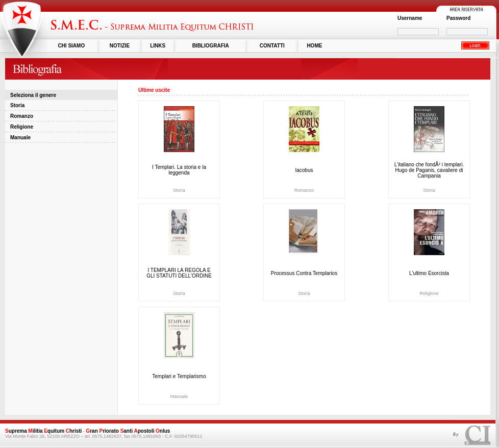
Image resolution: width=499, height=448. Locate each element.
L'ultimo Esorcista (429, 273)
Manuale (20, 138)
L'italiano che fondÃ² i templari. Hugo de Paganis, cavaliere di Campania (429, 170)
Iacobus (304, 170)
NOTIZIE (120, 46)
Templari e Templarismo (179, 376)
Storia (17, 105)
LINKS (158, 46)
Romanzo (22, 116)
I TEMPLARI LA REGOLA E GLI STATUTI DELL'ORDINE (179, 273)
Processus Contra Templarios (304, 273)
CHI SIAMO (71, 46)
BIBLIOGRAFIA (211, 46)
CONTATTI (272, 46)
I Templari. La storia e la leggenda (179, 170)
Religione (22, 127)
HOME (314, 46)
